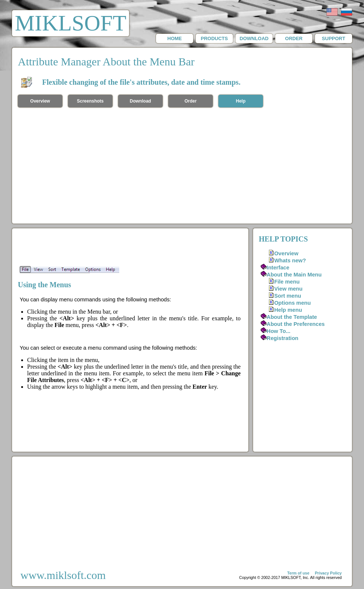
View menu (288, 289)
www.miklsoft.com (63, 575)
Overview (40, 101)
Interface (278, 268)
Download (140, 101)
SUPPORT (334, 38)
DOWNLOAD (254, 38)
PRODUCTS (214, 38)
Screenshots (90, 101)
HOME (175, 38)
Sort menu (287, 296)
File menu (287, 282)
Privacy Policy (328, 573)
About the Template (292, 317)
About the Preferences (296, 324)
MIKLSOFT (71, 23)
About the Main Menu (294, 275)
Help (241, 101)
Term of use (298, 573)
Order (191, 101)
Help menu (288, 310)
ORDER (294, 38)
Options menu (292, 303)
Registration (283, 338)
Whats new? (290, 260)
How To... (279, 331)
